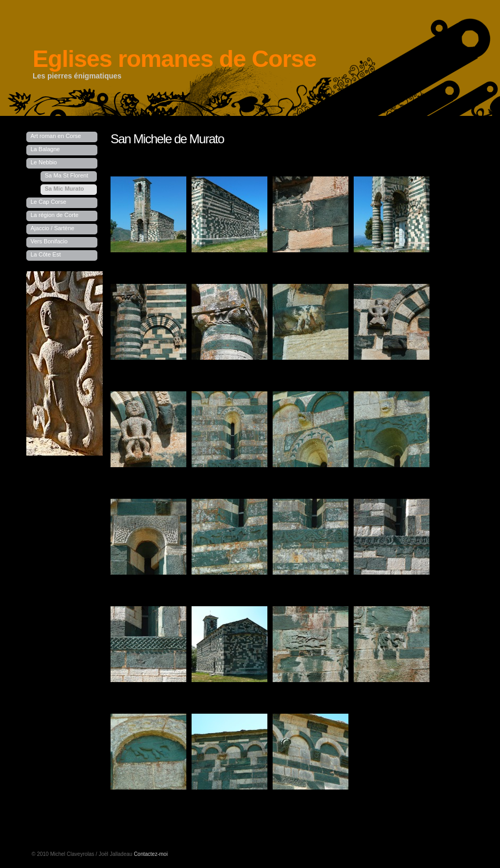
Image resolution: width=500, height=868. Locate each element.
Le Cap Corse (48, 202)
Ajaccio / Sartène (52, 228)
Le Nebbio (44, 162)
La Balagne (45, 149)
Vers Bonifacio (49, 241)
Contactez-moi (151, 854)
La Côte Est (46, 254)
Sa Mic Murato (64, 189)
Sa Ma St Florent (67, 175)
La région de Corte (54, 215)
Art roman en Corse (56, 136)
